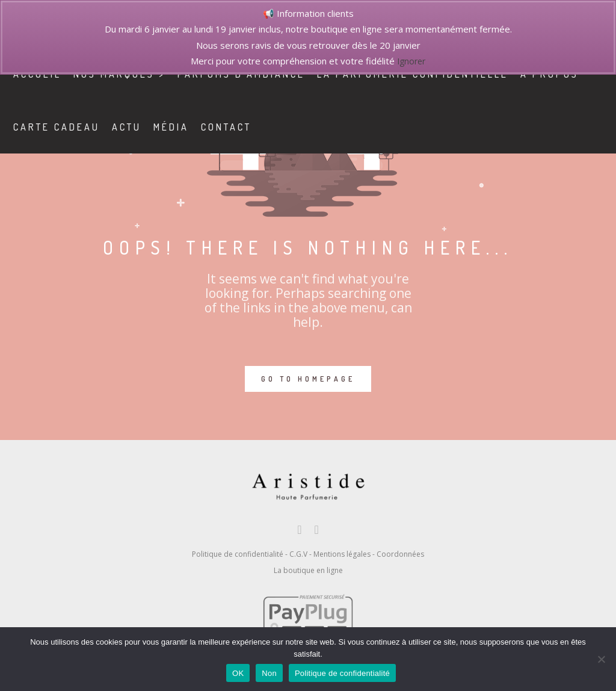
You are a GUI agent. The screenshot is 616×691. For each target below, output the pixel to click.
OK (238, 673)
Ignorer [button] (411, 61)
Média (182, 127)
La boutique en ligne (308, 570)
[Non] (601, 659)
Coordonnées (400, 554)
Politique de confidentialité (238, 554)
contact (237, 127)
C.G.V (298, 554)
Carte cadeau (67, 127)
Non (269, 673)
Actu (137, 127)
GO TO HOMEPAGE (308, 379)
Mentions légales (342, 554)
